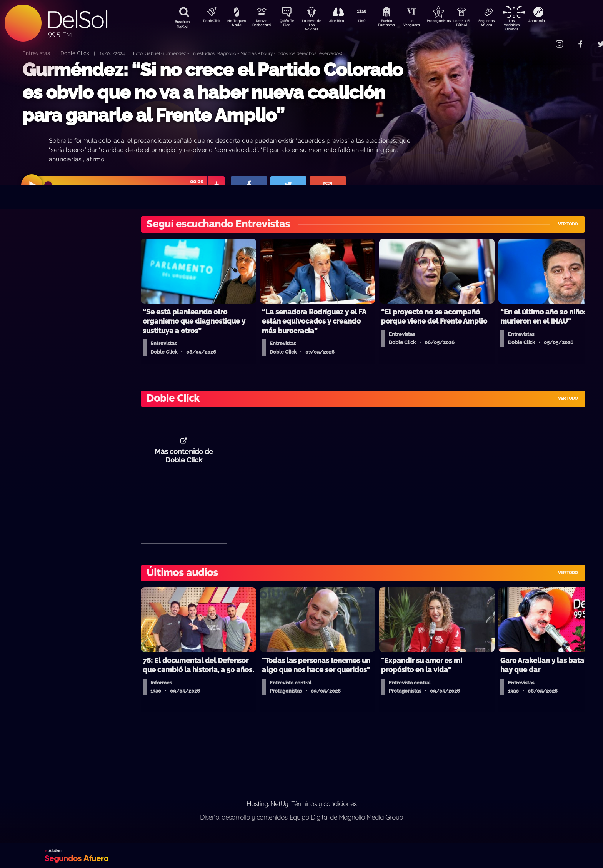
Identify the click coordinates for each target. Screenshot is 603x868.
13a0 (370, 22)
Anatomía (559, 22)
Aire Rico (344, 22)
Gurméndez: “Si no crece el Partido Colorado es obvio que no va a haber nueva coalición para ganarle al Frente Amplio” (212, 93)
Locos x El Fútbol (478, 24)
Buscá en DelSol (182, 24)
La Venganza (424, 24)
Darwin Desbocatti (263, 24)
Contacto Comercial (544, 39)
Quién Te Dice (290, 24)
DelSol (77, 19)
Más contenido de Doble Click (184, 460)
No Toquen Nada (236, 24)
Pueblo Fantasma (397, 24)
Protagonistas (451, 22)
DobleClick (209, 22)
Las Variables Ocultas (532, 25)
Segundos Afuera (505, 24)
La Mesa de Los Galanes (317, 25)
